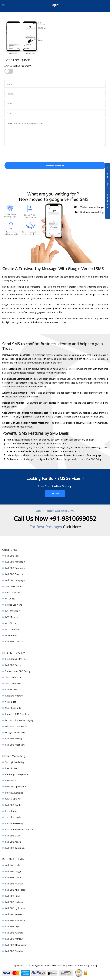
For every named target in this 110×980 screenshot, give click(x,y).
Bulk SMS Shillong (14, 739)
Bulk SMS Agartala (14, 933)
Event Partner (12, 811)
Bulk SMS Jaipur (13, 927)
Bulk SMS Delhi (13, 865)
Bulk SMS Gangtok (14, 642)
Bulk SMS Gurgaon (14, 871)
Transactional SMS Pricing (18, 671)
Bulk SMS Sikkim (13, 836)
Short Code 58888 (14, 683)
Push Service (11, 768)
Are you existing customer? (18, 66)
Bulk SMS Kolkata (14, 914)
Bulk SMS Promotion (15, 568)
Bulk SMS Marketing (15, 562)
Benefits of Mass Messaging (19, 720)
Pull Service (11, 780)
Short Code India (13, 708)
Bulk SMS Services (14, 574)
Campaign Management (17, 774)
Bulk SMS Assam (13, 842)
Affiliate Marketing (14, 823)
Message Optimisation (16, 787)
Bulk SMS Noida (13, 877)
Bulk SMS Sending (14, 805)
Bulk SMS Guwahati (15, 951)
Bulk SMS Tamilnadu (15, 848)
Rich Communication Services (19, 830)
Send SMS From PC (15, 586)
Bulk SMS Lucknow (14, 902)
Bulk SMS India (12, 556)
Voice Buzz (11, 702)
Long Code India (13, 593)
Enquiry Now (108, 177)
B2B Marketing (12, 611)
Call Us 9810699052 (108, 205)
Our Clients (11, 623)
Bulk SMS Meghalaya (15, 745)
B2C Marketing (12, 617)
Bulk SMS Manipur (14, 939)
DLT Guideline (12, 629)
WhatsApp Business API (17, 726)
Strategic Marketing (15, 762)
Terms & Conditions (77, 966)
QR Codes (10, 599)
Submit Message (55, 165)
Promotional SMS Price (16, 659)
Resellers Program (14, 696)
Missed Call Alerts (14, 605)
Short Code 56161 (14, 677)
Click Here (72, 527)
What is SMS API (13, 799)
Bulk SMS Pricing (13, 665)
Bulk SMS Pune (13, 896)
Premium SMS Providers (17, 714)
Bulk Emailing (12, 690)
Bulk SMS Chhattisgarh (16, 945)
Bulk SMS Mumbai (14, 884)
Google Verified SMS (15, 732)
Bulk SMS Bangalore (15, 920)
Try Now (55, 494)
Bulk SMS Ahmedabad (16, 890)
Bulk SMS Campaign (15, 580)
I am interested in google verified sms (55, 132)
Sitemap (94, 966)
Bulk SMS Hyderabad (15, 908)
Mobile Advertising (14, 793)
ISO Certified (11, 635)
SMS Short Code (13, 817)
